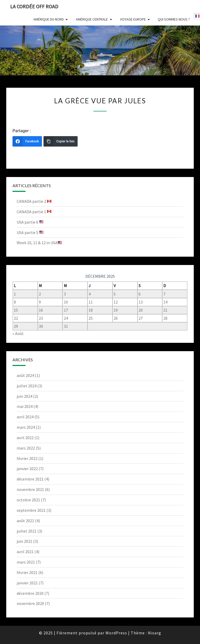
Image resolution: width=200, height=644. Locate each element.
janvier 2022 (27, 469)
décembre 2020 (30, 593)
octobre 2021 (28, 500)
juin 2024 (24, 396)
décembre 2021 (30, 479)
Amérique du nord (49, 19)
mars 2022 (26, 448)
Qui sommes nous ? (174, 19)
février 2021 (27, 572)
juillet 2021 (27, 531)
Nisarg (155, 633)
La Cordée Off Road (34, 6)
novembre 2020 (30, 603)
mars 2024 (26, 427)
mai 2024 (25, 406)
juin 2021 (24, 541)
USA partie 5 (30, 232)
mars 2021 (26, 562)
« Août (18, 333)
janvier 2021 (27, 583)
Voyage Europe (133, 19)
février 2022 (27, 458)
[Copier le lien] (61, 141)
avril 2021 (25, 552)
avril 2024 (25, 417)
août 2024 (25, 375)
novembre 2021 (30, 489)
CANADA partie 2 (34, 201)
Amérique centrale (92, 19)
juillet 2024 (27, 386)
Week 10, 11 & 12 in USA (39, 243)
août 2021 (25, 521)
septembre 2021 (31, 510)
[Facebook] (27, 141)
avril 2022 (25, 438)
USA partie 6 (30, 222)
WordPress (116, 633)
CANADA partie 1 (34, 212)
